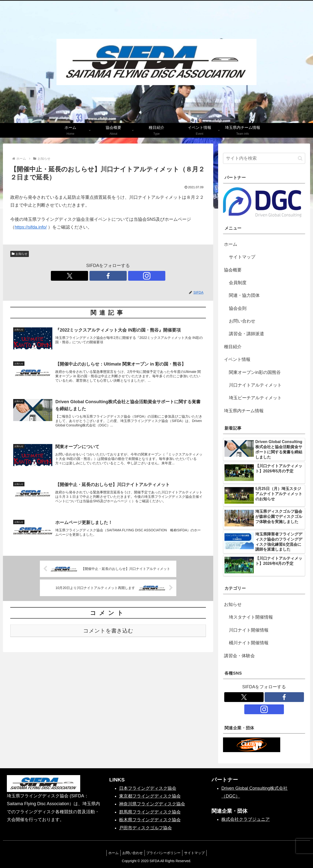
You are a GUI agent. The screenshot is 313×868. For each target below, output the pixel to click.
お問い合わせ (242, 321)
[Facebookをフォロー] (108, 276)
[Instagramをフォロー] (119, 276)
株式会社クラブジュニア (246, 819)
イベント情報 (237, 359)
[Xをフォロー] (97, 276)
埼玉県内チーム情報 (244, 411)
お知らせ (20, 254)
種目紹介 (233, 347)
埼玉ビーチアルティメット (255, 398)
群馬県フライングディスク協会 (150, 812)
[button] (300, 158)
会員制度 (238, 283)
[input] (264, 158)
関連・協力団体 (244, 295)
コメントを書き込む (108, 634)
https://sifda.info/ (31, 227)
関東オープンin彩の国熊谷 (255, 372)
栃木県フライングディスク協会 (150, 820)
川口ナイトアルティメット (255, 385)
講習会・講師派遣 (246, 334)
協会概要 (233, 270)
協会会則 (238, 308)
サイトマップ (242, 257)
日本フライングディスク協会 (148, 788)
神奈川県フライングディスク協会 (152, 804)
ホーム (231, 244)
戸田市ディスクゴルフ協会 (145, 828)
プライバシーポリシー (164, 853)
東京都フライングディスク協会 (150, 796)
